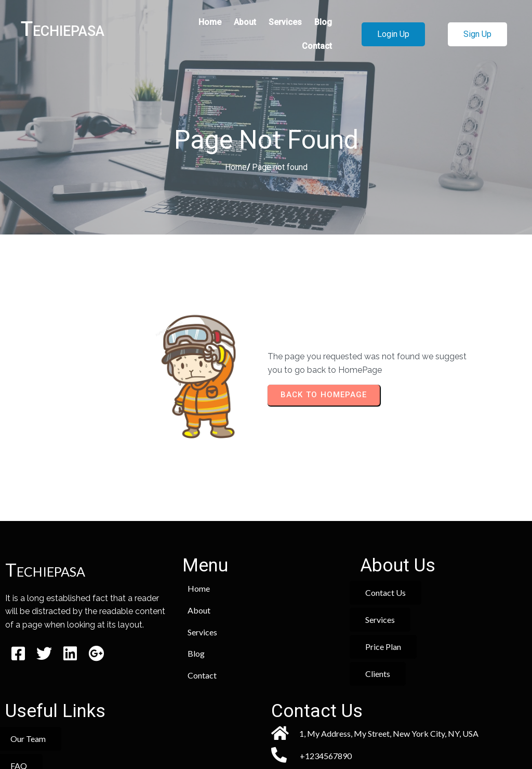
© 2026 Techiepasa (266, 731)
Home (236, 168)
